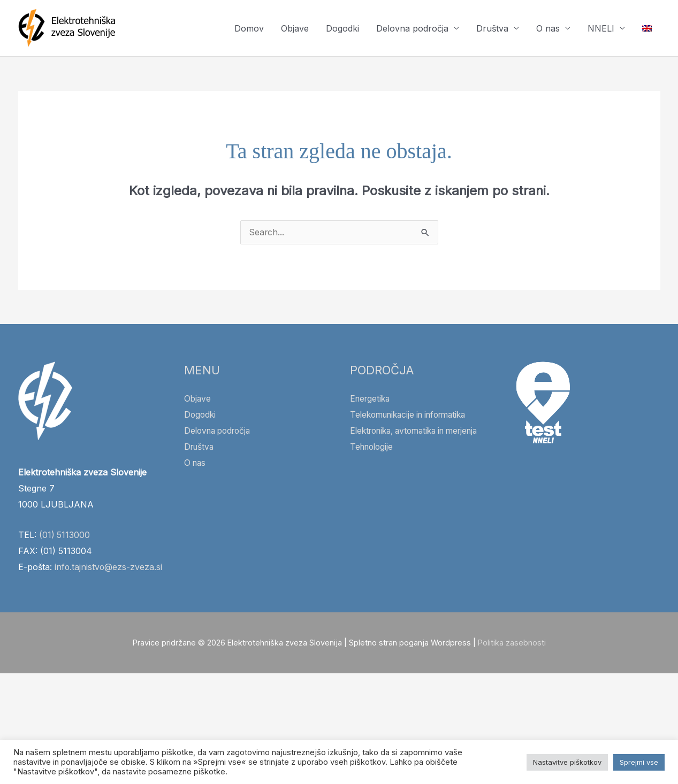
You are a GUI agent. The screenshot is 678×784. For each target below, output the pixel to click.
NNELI (601, 28)
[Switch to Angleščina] (647, 28)
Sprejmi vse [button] (639, 762)
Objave (295, 28)
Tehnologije (373, 447)
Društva (492, 28)
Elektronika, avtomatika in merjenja (421, 431)
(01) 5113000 (65, 535)
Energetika (371, 399)
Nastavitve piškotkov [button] (567, 762)
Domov (249, 28)
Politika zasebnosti (512, 659)
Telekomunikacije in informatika (414, 415)
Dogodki (342, 28)
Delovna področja (412, 28)
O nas (548, 28)
